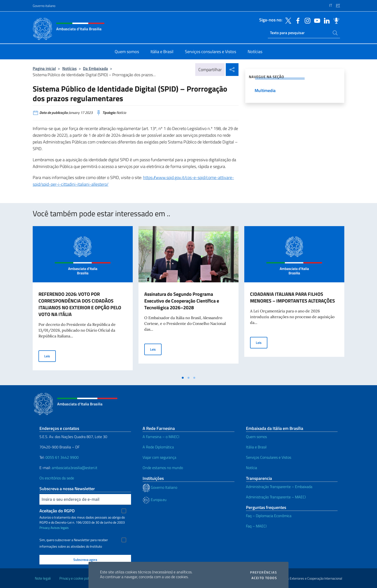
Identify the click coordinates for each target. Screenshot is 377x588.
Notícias (69, 68)
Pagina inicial (44, 68)
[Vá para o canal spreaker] (335, 20)
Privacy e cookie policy (76, 578)
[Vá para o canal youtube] (316, 20)
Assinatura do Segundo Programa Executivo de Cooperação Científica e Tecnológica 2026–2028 (182, 301)
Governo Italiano (160, 487)
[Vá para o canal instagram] (306, 20)
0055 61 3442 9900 (62, 457)
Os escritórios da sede (57, 478)
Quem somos (256, 437)
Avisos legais (60, 528)
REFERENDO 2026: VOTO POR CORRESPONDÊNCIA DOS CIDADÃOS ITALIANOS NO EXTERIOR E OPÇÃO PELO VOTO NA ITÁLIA (80, 304)
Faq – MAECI (256, 526)
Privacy (45, 528)
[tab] (183, 378)
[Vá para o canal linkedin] (326, 20)
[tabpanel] (83, 300)
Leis (50, 356)
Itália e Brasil (256, 447)
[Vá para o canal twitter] (287, 20)
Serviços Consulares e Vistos (269, 457)
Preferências (264, 572)
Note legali (43, 578)
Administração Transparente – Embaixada (279, 487)
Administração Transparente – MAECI (276, 497)
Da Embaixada (95, 68)
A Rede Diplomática (158, 447)
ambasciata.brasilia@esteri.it (75, 468)
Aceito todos (264, 578)
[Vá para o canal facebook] (297, 20)
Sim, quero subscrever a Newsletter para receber (74, 540)
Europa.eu (154, 500)
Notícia (251, 468)
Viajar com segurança (159, 457)
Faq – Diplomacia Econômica (269, 516)
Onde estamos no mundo (163, 468)
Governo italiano (44, 6)
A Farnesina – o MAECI (161, 437)
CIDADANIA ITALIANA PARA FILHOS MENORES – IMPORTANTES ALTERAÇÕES (292, 297)
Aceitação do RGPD (57, 511)
